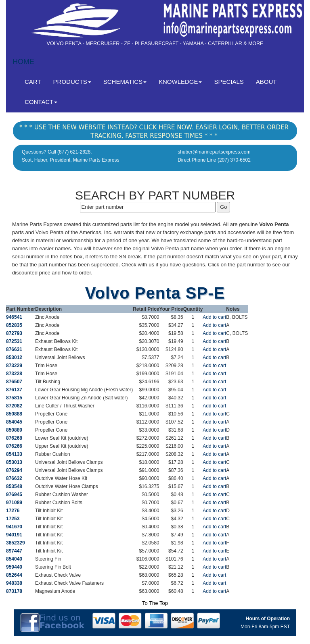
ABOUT (266, 82)
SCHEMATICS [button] (125, 82)
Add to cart (214, 317)
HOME (23, 62)
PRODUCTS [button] (72, 82)
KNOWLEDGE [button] (180, 82)
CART (36, 81)
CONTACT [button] (41, 102)
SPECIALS (229, 82)
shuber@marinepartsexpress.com (214, 152)
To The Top (155, 603)
